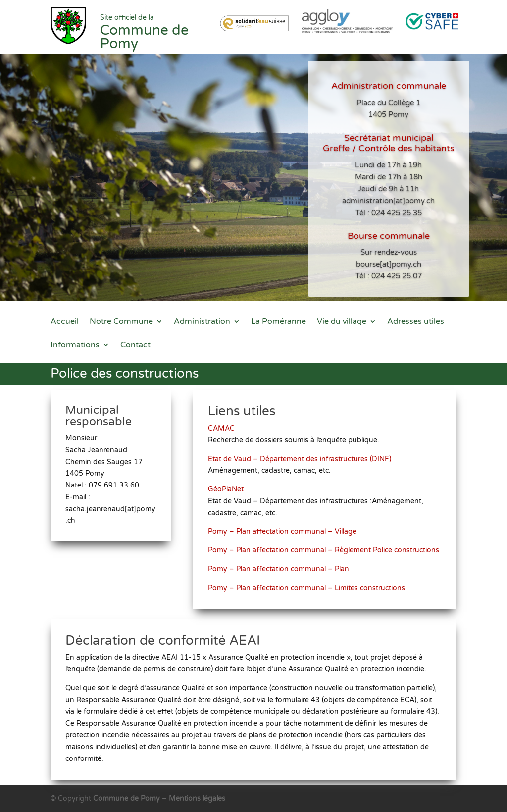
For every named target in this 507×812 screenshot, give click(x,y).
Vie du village (342, 322)
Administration (202, 322)
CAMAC (230, 434)
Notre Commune (121, 322)
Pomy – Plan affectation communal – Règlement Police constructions (324, 546)
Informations (75, 346)
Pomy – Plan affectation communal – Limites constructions (308, 581)
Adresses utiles (416, 322)
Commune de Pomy (127, 798)
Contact (135, 346)
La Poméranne (279, 322)
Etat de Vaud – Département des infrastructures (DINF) (302, 462)
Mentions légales (197, 798)
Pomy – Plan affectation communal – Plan (283, 563)
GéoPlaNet (234, 490)
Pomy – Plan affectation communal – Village (286, 529)
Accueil (65, 322)
